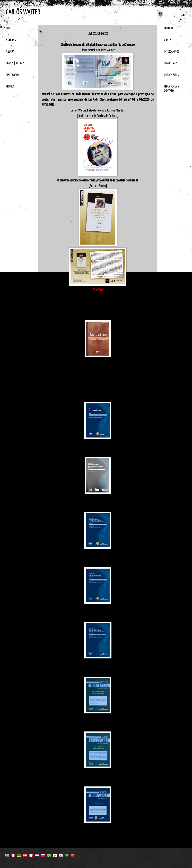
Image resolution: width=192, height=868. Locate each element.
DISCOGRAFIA (13, 75)
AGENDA (10, 52)
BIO (8, 28)
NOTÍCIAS (11, 40)
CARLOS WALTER (23, 12)
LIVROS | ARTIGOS (15, 63)
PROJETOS (169, 28)
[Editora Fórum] (98, 186)
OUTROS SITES (171, 75)
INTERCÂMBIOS (172, 52)
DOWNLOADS (171, 63)
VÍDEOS (168, 40)
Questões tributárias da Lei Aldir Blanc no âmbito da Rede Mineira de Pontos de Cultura (98, 394)
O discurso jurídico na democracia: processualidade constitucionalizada (98, 180)
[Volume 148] (98, 399)
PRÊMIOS (10, 87)
